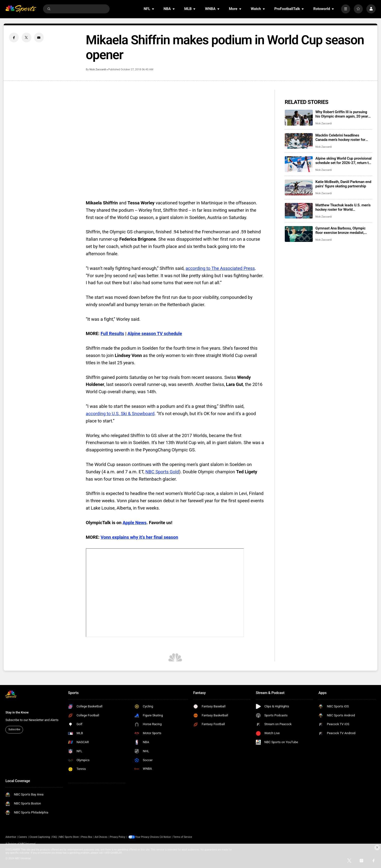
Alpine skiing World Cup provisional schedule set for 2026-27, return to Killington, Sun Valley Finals (343, 161)
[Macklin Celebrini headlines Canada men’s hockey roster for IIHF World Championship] (299, 141)
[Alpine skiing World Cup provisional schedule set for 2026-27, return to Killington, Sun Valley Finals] (299, 164)
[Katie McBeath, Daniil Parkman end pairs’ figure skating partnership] (299, 187)
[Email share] (39, 37)
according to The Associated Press (220, 268)
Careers (23, 837)
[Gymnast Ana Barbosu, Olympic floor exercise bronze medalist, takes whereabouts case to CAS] (299, 234)
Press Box (87, 837)
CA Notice (165, 837)
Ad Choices (101, 837)
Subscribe (14, 729)
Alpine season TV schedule (155, 334)
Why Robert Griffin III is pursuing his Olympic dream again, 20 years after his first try (343, 114)
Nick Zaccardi (98, 69)
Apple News (134, 523)
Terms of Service (183, 837)
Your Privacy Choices (148, 837)
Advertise (11, 837)
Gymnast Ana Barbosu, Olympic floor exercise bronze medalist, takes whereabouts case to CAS (341, 230)
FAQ (55, 837)
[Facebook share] (14, 37)
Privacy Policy (118, 837)
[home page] (21, 9)
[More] (346, 9)
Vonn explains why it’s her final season (139, 537)
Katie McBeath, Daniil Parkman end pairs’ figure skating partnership (343, 184)
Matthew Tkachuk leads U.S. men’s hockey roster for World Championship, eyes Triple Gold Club (343, 207)
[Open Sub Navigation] (153, 9)
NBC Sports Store (69, 837)
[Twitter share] (26, 37)
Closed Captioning (40, 837)
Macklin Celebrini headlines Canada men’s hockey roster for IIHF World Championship (340, 137)
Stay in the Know (17, 712)
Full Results (112, 334)
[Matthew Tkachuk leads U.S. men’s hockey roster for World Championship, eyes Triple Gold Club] (299, 211)
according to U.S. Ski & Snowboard (120, 414)
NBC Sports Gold (162, 472)
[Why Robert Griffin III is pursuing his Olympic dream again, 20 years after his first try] (299, 118)
